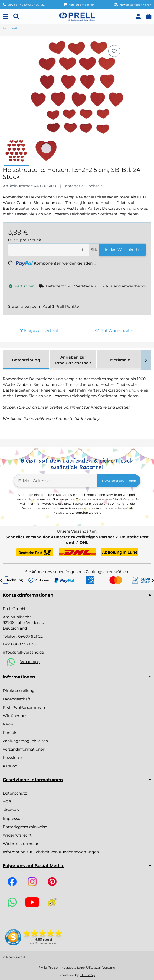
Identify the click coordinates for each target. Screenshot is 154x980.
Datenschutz (15, 793)
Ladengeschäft (17, 699)
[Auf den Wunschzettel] (114, 51)
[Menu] (5, 17)
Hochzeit (94, 186)
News (8, 724)
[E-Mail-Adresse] (56, 481)
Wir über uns (15, 716)
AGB (7, 802)
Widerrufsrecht (17, 835)
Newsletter (13, 758)
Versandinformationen (24, 749)
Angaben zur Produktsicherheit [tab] (73, 360)
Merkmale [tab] (120, 360)
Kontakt (10, 733)
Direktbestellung (19, 691)
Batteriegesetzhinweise (25, 827)
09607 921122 (30, 636)
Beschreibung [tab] (26, 360)
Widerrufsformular (21, 844)
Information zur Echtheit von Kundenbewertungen (51, 852)
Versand (109, 967)
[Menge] (49, 250)
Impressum (14, 818)
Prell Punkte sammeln (24, 707)
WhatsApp (30, 662)
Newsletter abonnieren (119, 481)
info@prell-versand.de (23, 652)
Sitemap (11, 810)
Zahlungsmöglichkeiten (25, 741)
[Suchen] (16, 17)
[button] (138, 17)
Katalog (10, 766)
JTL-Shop (87, 975)
